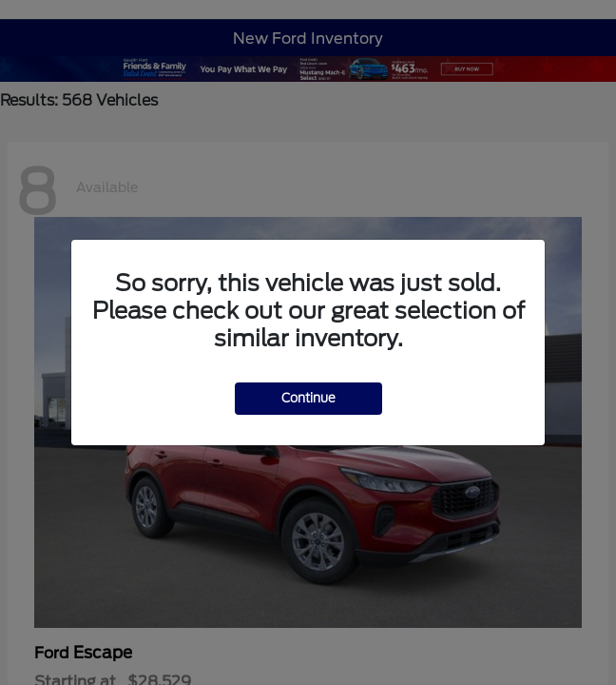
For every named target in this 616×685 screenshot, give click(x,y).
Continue (308, 398)
